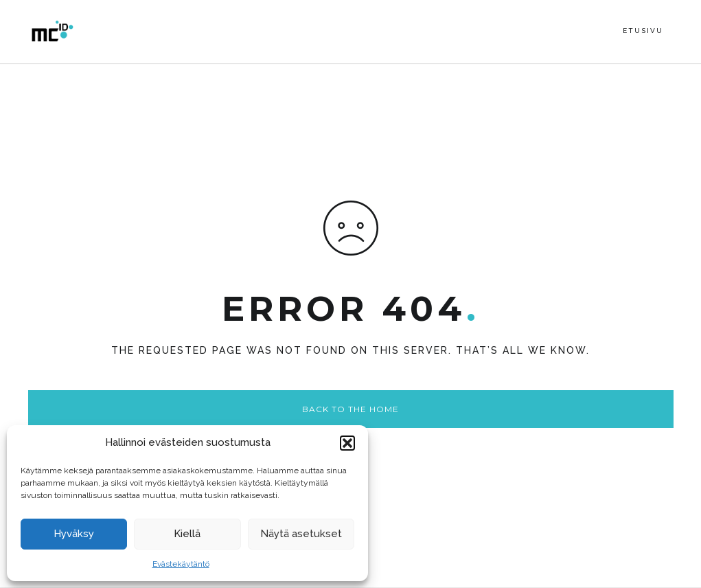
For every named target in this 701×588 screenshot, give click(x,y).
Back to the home (350, 409)
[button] (347, 443)
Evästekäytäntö (181, 564)
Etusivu (643, 31)
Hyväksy (74, 534)
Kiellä (187, 534)
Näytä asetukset (301, 534)
